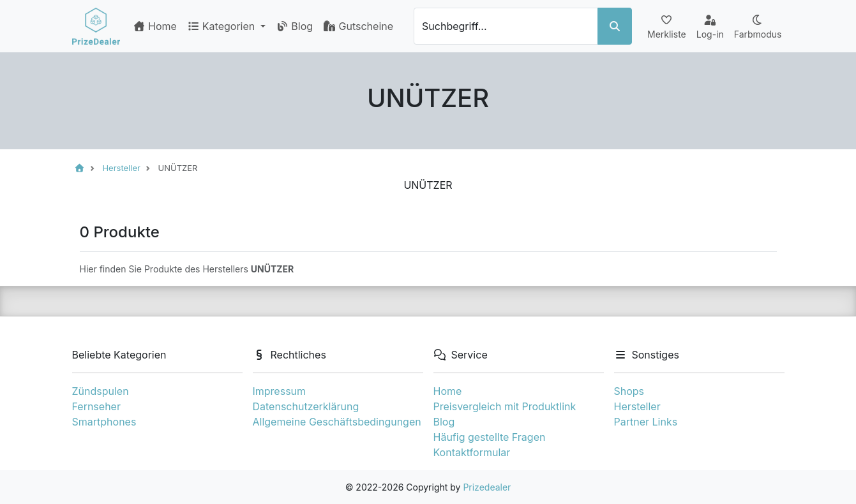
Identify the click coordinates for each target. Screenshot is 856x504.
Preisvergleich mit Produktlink (505, 406)
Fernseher (96, 406)
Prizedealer (487, 487)
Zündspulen (101, 391)
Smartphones (104, 422)
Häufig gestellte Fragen (490, 437)
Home (155, 26)
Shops (629, 391)
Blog (294, 26)
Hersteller (637, 406)
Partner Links (646, 422)
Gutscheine (358, 26)
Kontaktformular (472, 452)
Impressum (280, 391)
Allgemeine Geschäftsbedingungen (337, 422)
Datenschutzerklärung (306, 406)
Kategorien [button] (222, 26)
